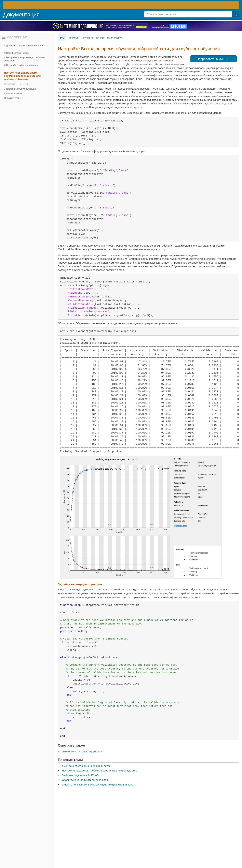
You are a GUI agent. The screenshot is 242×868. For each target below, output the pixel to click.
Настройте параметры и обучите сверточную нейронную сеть (100, 771)
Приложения (115, 38)
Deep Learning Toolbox (18, 53)
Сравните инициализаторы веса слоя (85, 780)
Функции (88, 38)
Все (62, 38)
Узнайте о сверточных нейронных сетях (86, 766)
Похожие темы (12, 98)
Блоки (100, 38)
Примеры (73, 38)
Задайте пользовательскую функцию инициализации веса (98, 785)
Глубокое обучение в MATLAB (80, 775)
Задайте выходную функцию (20, 89)
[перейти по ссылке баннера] (121, 5)
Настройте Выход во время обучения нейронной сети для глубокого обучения (22, 76)
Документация (21, 14)
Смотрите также (13, 93)
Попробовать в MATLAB (214, 59)
